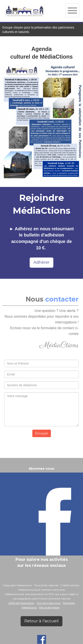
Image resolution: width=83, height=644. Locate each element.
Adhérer (41, 262)
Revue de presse (49, 607)
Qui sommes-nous (49, 603)
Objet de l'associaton (21, 603)
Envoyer (42, 433)
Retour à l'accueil (41, 621)
